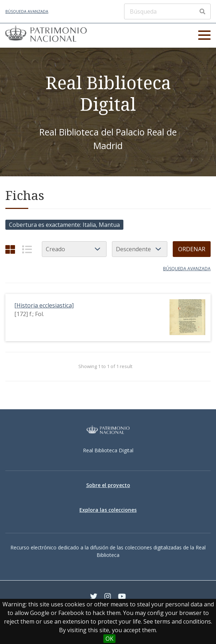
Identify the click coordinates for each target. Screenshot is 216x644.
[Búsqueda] (167, 11)
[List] (27, 249)
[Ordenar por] (74, 249)
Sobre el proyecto (108, 485)
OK (109, 639)
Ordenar (192, 249)
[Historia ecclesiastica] (44, 305)
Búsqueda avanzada (27, 11)
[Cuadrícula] (10, 249)
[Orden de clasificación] (140, 249)
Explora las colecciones (108, 510)
